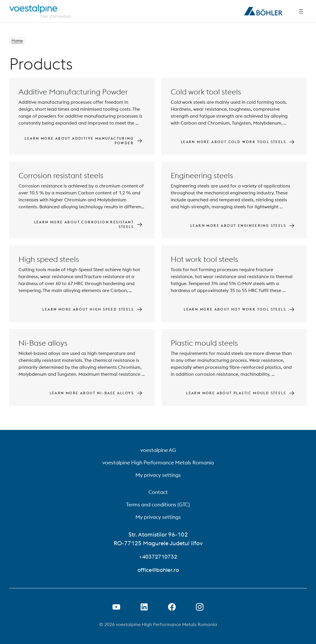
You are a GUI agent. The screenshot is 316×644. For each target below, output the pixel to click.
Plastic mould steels (204, 344)
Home (18, 41)
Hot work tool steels (204, 260)
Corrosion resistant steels (61, 176)
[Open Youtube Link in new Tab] (116, 607)
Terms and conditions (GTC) (158, 505)
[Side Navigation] (301, 11)
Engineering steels (202, 176)
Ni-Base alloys (43, 344)
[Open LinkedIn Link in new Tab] (144, 607)
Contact (158, 492)
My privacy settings (158, 475)
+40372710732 (158, 556)
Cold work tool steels (206, 93)
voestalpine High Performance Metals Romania (158, 463)
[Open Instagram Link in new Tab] (200, 607)
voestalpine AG (158, 450)
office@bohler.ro (158, 570)
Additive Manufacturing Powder (73, 93)
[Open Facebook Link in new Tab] (172, 607)
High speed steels (49, 260)
